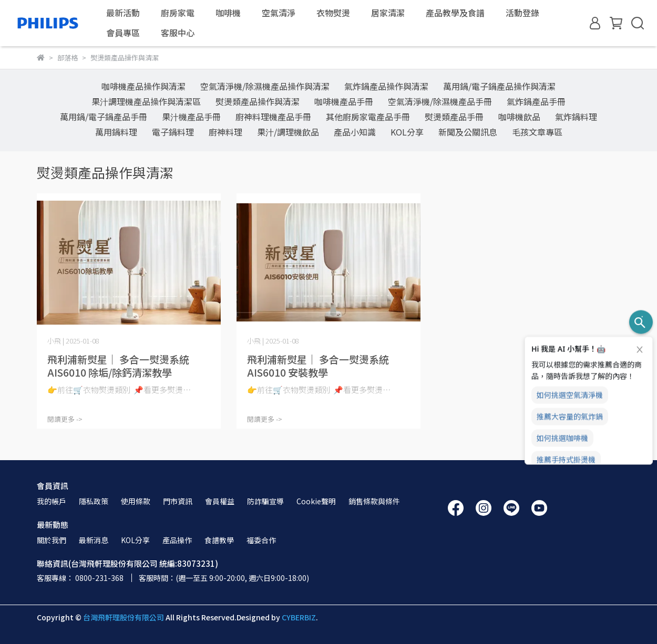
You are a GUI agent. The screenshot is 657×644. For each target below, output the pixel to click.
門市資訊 (178, 501)
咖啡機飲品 (519, 117)
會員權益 (220, 501)
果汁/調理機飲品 (288, 132)
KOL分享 (407, 132)
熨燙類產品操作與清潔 (258, 101)
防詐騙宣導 (265, 501)
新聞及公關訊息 (468, 132)
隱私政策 (94, 501)
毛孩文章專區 (537, 132)
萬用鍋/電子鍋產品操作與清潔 (499, 86)
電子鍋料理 (173, 132)
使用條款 (136, 501)
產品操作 (177, 540)
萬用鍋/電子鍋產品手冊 (104, 117)
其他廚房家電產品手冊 (368, 117)
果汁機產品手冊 (191, 117)
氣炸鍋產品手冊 (536, 101)
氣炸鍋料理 (576, 117)
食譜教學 (219, 540)
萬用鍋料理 (116, 132)
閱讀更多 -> (65, 419)
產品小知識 (355, 132)
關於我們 (52, 540)
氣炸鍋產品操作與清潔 (386, 86)
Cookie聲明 (316, 501)
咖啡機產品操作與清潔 (143, 86)
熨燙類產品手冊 (454, 117)
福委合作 (261, 540)
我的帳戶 (52, 501)
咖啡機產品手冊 (344, 101)
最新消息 (94, 540)
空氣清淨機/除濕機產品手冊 (440, 101)
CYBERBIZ (299, 617)
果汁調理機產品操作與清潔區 (146, 101)
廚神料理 (225, 132)
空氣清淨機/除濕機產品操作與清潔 (265, 86)
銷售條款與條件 (374, 501)
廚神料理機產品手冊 (273, 117)
